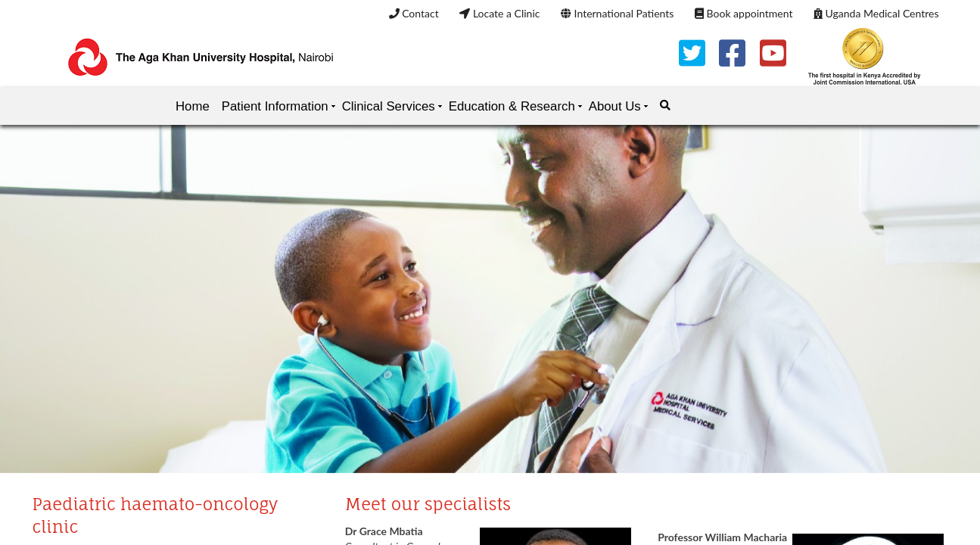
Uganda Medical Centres (876, 13)
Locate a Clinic (499, 13)
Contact (414, 13)
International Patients (617, 13)
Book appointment (744, 13)
